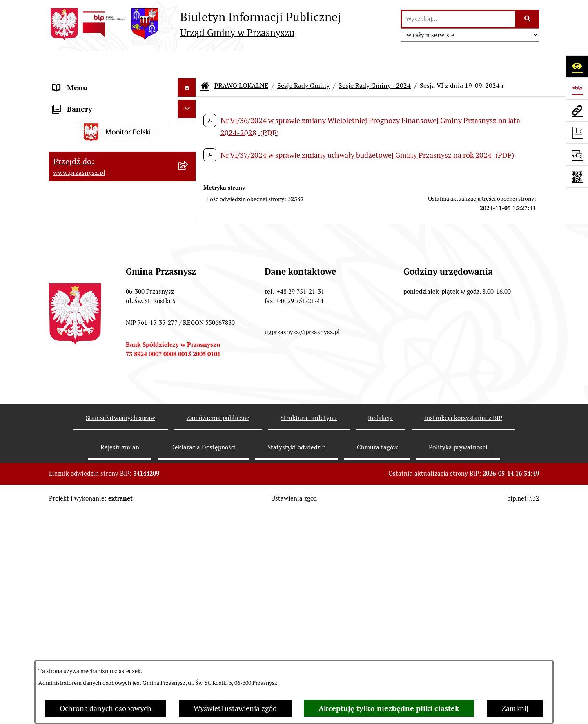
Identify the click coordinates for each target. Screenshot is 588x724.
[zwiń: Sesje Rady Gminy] (189, 171)
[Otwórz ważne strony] (577, 132)
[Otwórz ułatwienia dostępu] (577, 66)
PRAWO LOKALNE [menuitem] (82, 100)
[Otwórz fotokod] (577, 177)
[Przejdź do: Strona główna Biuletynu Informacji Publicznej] (205, 61)
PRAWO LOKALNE (241, 61)
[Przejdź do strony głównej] (195, 24)
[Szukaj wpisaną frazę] (528, 19)
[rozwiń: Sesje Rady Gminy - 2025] (189, 277)
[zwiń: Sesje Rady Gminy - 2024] (189, 300)
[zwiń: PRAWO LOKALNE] (189, 100)
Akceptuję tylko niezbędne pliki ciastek (389, 708)
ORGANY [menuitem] (67, 82)
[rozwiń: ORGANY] (189, 82)
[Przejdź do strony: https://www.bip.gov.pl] (577, 88)
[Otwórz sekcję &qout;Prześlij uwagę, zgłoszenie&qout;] (577, 154)
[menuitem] (122, 123)
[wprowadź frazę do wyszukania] (459, 19)
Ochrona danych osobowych (106, 708)
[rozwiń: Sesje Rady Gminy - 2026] (189, 253)
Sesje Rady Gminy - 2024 (375, 61)
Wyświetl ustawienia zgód (235, 708)
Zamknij (515, 708)
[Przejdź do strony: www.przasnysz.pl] (577, 110)
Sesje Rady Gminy (303, 61)
